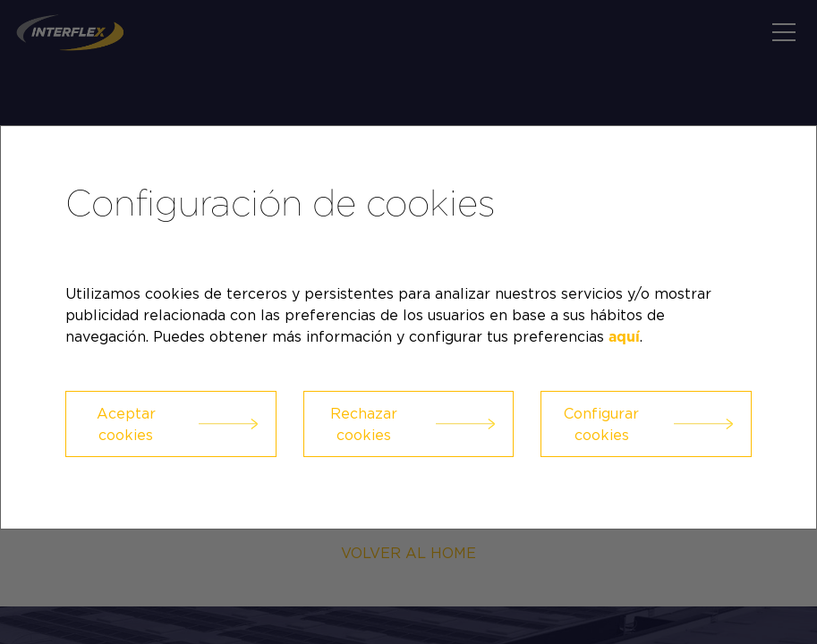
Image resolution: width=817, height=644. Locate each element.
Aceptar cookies (126, 424)
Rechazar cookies (364, 424)
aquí (624, 337)
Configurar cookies (601, 424)
